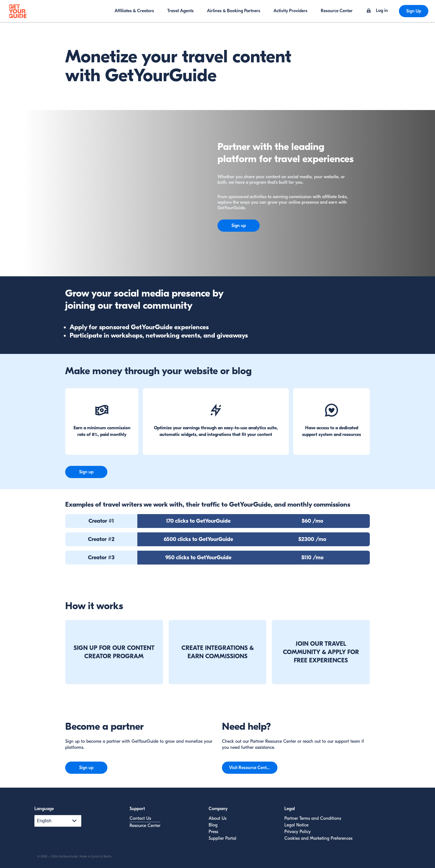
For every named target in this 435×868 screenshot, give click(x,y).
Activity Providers (290, 11)
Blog (213, 825)
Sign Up (414, 11)
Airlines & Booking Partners (234, 11)
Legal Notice (296, 825)
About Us (217, 818)
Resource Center (337, 11)
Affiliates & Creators (134, 11)
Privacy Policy (298, 832)
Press (213, 832)
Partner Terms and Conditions (313, 818)
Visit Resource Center (250, 768)
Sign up (239, 226)
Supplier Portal (222, 838)
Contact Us (140, 818)
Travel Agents (180, 11)
